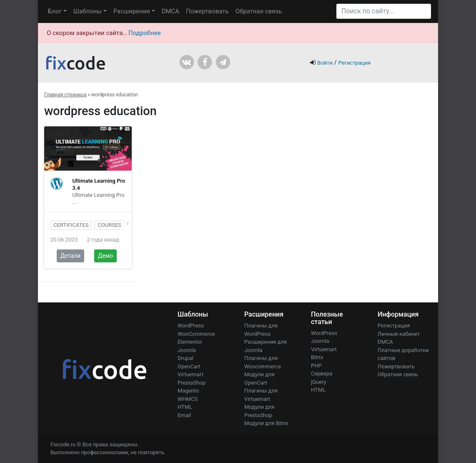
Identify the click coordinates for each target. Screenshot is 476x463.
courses (109, 225)
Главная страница (65, 95)
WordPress (191, 326)
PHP (316, 366)
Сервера (322, 374)
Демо (105, 256)
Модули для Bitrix (266, 423)
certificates (71, 225)
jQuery (319, 382)
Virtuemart (190, 374)
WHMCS (188, 399)
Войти (325, 63)
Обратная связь (259, 11)
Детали (70, 256)
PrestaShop (192, 383)
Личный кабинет (399, 334)
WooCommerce (196, 334)
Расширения (132, 11)
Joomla (187, 350)
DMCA (171, 11)
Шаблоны (88, 11)
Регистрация (354, 63)
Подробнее (145, 33)
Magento (188, 391)
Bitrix (317, 357)
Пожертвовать (207, 11)
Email (184, 415)
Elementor (190, 342)
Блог (55, 11)
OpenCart (189, 366)
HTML (185, 407)
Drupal (185, 358)
